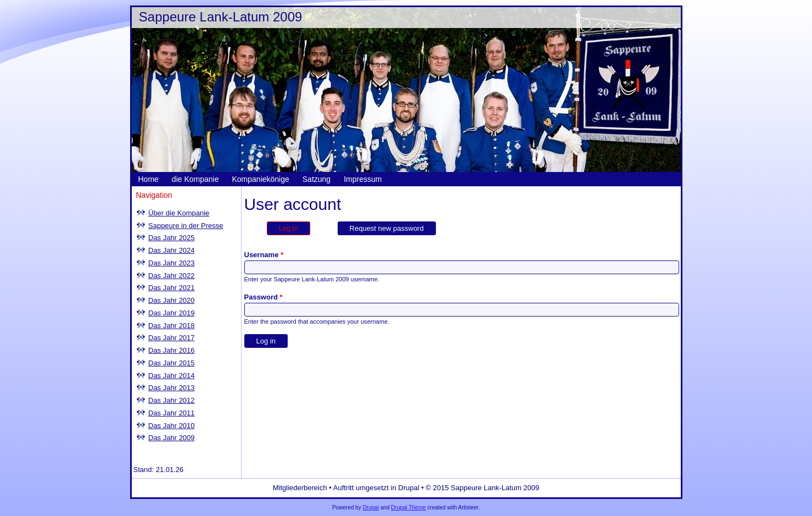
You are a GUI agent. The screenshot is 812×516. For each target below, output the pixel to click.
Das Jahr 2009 (172, 438)
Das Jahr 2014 (172, 376)
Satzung (317, 179)
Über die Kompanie (179, 213)
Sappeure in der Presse (186, 226)
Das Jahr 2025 (172, 238)
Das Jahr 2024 (172, 250)
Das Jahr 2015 (172, 363)
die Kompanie (195, 179)
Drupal (371, 507)
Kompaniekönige (260, 179)
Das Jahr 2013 (172, 388)
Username (264, 255)
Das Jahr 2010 (172, 426)
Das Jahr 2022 (172, 276)
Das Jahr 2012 (172, 400)
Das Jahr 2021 (172, 288)
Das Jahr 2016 (172, 350)
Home (149, 179)
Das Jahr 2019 (172, 313)
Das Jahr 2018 (172, 326)
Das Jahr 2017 (172, 338)
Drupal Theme (408, 507)
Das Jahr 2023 (172, 263)
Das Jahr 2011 (172, 413)
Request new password (387, 228)
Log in (295, 227)
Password (264, 297)
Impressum (363, 179)
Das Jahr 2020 (172, 300)
